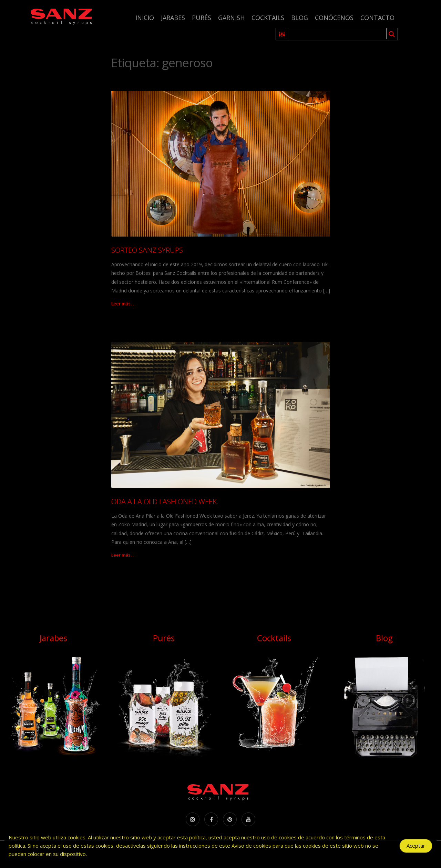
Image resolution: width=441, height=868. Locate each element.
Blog (300, 18)
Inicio (145, 18)
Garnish (231, 18)
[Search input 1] (337, 34)
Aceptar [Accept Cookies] (416, 847)
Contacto (377, 18)
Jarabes (173, 18)
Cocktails (268, 18)
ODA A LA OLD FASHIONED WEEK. (165, 501)
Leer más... (122, 303)
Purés (202, 18)
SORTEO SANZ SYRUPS (147, 250)
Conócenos (334, 18)
